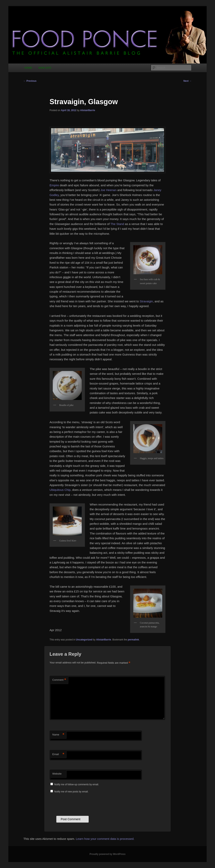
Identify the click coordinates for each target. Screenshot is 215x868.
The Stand (117, 224)
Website (57, 774)
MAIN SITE (45, 68)
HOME (28, 68)
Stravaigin (146, 301)
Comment (59, 680)
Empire (54, 185)
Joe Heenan (108, 190)
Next (188, 81)
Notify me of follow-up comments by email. (76, 784)
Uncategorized (84, 640)
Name (58, 735)
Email (58, 754)
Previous (30, 81)
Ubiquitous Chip (60, 490)
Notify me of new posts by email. (71, 792)
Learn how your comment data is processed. (105, 839)
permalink (133, 640)
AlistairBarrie (88, 110)
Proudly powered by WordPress (107, 854)
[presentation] (80, 804)
